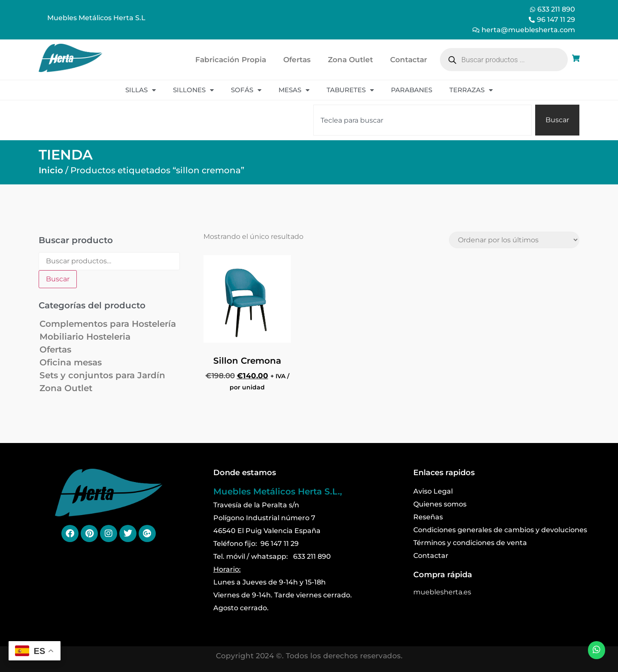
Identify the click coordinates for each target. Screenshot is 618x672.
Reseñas (428, 517)
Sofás (246, 90)
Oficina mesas (71, 362)
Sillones (193, 90)
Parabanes (412, 90)
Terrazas (471, 90)
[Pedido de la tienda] (514, 240)
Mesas (294, 90)
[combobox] (423, 120)
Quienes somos (440, 504)
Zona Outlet (350, 60)
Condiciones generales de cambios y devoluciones (500, 530)
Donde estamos (245, 473)
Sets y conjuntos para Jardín (102, 375)
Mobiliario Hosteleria (85, 337)
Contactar (409, 60)
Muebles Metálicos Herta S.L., (278, 491)
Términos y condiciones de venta (470, 543)
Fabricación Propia (231, 60)
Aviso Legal (433, 491)
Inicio (51, 170)
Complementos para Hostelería (108, 324)
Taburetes (350, 90)
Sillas (141, 90)
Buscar (58, 279)
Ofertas (297, 60)
